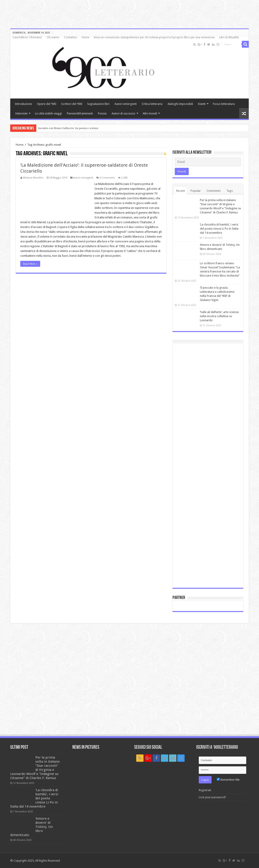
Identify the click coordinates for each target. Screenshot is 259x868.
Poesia (102, 113)
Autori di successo (123, 113)
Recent (181, 191)
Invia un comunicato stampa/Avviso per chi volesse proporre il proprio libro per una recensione (154, 37)
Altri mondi (150, 113)
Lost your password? (212, 797)
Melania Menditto (33, 178)
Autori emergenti (126, 104)
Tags (230, 191)
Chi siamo (53, 37)
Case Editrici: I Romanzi (27, 37)
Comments (214, 191)
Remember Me (228, 780)
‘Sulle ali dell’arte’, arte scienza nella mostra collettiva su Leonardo (219, 316)
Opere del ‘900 (47, 104)
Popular (196, 191)
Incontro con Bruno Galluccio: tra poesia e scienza (68, 128)
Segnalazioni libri (98, 104)
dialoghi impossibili (180, 104)
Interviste (21, 113)
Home (85, 37)
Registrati (205, 790)
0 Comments (107, 178)
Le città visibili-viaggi (48, 113)
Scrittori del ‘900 (72, 104)
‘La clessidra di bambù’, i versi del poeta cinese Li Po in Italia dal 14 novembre (219, 229)
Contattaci (71, 37)
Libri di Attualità (229, 37)
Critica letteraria (152, 104)
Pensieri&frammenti (80, 113)
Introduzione (23, 104)
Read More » (30, 264)
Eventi (202, 104)
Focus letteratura (224, 104)
